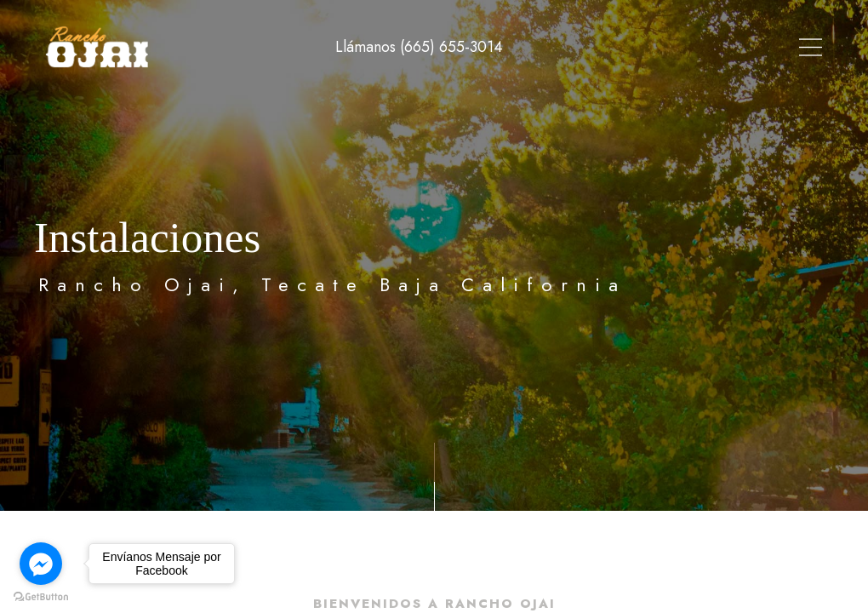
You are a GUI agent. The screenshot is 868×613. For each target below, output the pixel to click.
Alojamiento (581, 47)
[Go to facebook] (41, 564)
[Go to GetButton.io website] (41, 596)
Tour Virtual (471, 47)
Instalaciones (695, 47)
